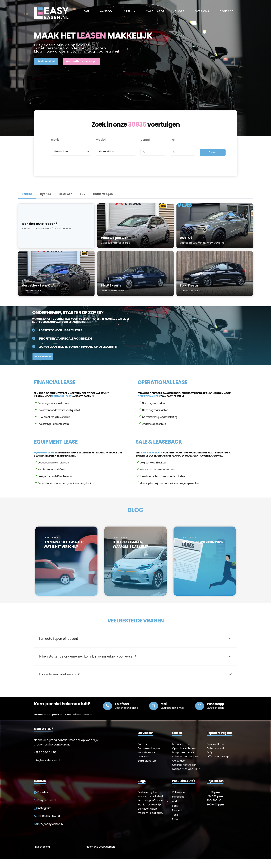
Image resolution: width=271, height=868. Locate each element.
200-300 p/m (215, 809)
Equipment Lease (183, 761)
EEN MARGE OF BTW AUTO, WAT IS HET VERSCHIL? (64, 544)
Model (101, 140)
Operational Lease (184, 757)
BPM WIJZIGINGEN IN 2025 (202, 542)
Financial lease (62, 396)
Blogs (180, 11)
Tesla (175, 823)
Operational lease (149, 396)
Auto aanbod (215, 757)
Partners (143, 753)
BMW (175, 828)
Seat (175, 814)
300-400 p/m (215, 813)
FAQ (209, 761)
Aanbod (106, 11)
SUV (83, 194)
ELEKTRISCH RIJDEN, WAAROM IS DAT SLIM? (130, 544)
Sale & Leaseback (152, 453)
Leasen (128, 11)
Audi (175, 810)
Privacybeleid (42, 855)
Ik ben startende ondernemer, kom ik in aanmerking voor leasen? (88, 665)
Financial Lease (182, 753)
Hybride (46, 194)
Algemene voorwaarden (100, 855)
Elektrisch (65, 194)
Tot (173, 140)
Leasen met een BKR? (186, 778)
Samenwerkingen (149, 757)
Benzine (27, 194)
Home (86, 11)
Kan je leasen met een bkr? (59, 683)
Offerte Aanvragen (184, 773)
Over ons (143, 765)
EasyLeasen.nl (45, 809)
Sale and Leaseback (185, 765)
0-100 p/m (213, 801)
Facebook (42, 801)
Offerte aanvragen (219, 765)
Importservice (146, 761)
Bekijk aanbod (46, 61)
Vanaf (145, 140)
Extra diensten (147, 769)
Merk (55, 140)
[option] (66, 564)
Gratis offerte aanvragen (82, 61)
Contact (227, 11)
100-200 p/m (215, 805)
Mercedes (178, 805)
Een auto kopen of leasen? (59, 647)
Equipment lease (44, 453)
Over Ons (202, 11)
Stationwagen (103, 194)
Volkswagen (179, 801)
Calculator (155, 11)
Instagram (43, 817)
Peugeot (177, 819)
